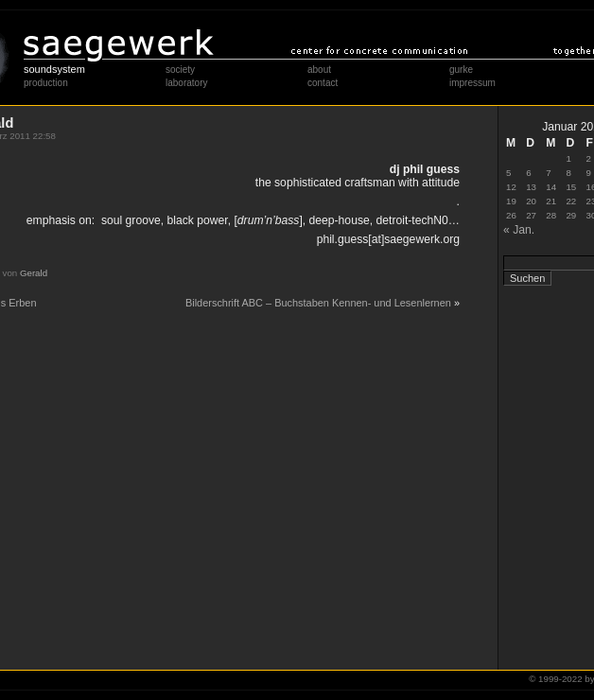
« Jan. (519, 230)
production (46, 83)
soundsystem (54, 69)
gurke (461, 70)
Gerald (34, 273)
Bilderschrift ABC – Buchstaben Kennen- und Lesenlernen (318, 303)
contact (323, 83)
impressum (472, 83)
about (319, 70)
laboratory (186, 83)
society (180, 70)
